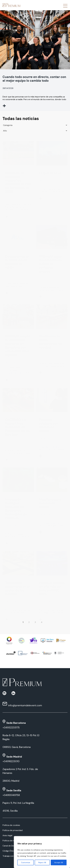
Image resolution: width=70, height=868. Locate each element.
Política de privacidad (13, 830)
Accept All (59, 862)
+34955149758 (11, 795)
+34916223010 (11, 761)
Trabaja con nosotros (13, 856)
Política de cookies (11, 825)
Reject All (42, 862)
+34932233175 (11, 727)
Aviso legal (7, 835)
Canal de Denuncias (12, 846)
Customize (26, 862)
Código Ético (9, 851)
